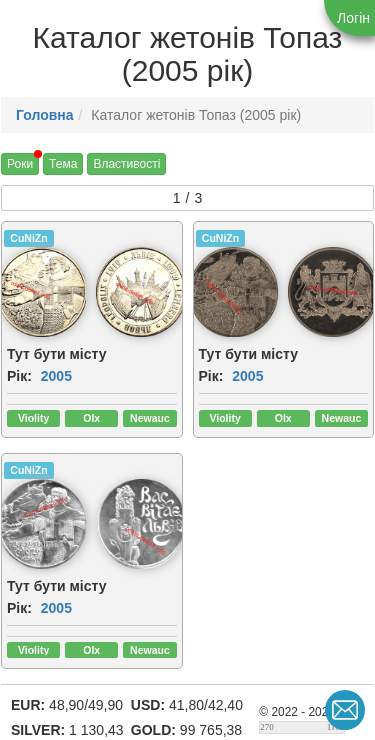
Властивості (126, 164)
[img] (141, 292)
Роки (20, 164)
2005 (56, 376)
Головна (45, 115)
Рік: (19, 376)
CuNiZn (28, 238)
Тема (63, 164)
